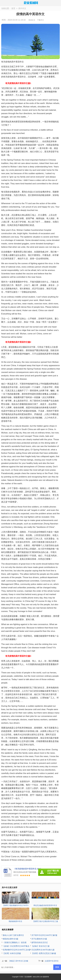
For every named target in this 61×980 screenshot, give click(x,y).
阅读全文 (32, 20)
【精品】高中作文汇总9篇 (18, 961)
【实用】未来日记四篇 (12, 953)
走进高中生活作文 (52, 961)
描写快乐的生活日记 (40, 942)
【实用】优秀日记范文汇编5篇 (44, 953)
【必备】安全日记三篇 (40, 946)
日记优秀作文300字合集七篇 (43, 950)
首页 (13, 8)
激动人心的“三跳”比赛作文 (13, 935)
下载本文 (40, 20)
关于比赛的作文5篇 (39, 939)
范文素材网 (28, 977)
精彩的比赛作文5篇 (11, 939)
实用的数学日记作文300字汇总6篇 (17, 950)
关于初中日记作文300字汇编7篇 (44, 935)
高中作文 (22, 8)
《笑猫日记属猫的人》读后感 (15, 942)
